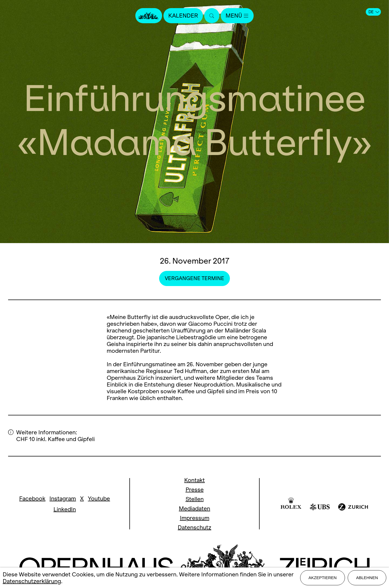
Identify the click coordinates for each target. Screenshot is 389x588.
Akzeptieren (323, 578)
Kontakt (194, 480)
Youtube (99, 498)
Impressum (195, 518)
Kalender (183, 16)
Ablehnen (367, 578)
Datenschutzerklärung (32, 581)
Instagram (63, 498)
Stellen (195, 499)
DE (374, 12)
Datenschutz (194, 527)
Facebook (32, 498)
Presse (195, 490)
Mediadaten (194, 508)
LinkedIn (65, 509)
